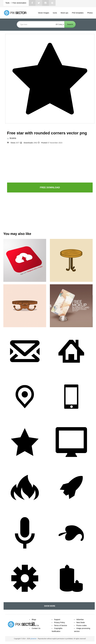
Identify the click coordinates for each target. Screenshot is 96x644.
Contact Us (36, 628)
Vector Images (44, 13)
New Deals (81, 622)
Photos (90, 13)
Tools (8, 3)
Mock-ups (64, 13)
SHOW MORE (49, 606)
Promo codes (81, 625)
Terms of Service (61, 625)
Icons (55, 13)
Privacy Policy (59, 622)
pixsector (34, 639)
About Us (35, 625)
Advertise (80, 619)
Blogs (34, 619)
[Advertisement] (50, 163)
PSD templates (78, 13)
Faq (33, 622)
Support (57, 619)
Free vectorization (19, 3)
